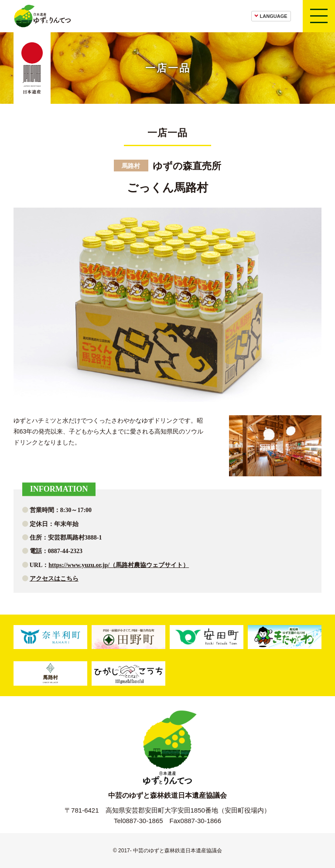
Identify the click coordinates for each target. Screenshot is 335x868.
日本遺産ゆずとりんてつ (42, 16)
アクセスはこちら (54, 579)
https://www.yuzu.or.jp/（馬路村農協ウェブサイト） (119, 565)
